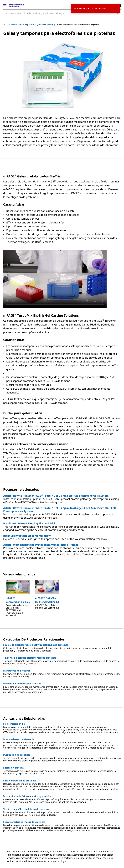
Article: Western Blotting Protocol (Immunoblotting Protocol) (42, 545)
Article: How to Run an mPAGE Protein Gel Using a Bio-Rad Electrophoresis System (56, 496)
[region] (62, 75)
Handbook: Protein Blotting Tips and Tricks (30, 523)
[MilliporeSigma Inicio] (16, 5)
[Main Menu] (5, 5)
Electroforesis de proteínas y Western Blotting (33, 25)
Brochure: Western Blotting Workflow (27, 536)
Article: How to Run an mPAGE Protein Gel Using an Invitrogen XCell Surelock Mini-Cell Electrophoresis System (59, 510)
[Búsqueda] (118, 13)
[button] (18, 600)
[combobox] (62, 13)
